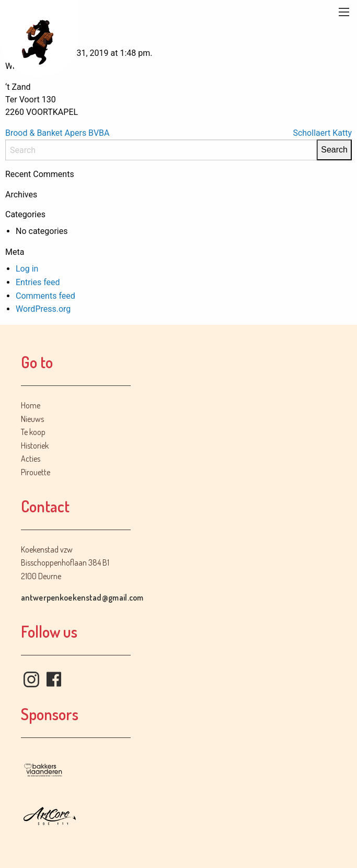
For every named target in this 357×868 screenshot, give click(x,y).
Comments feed (45, 296)
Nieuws (32, 419)
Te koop (33, 432)
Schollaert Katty (322, 133)
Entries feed (38, 282)
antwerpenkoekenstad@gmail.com (82, 597)
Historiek (35, 445)
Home (31, 405)
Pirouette (36, 472)
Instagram (31, 679)
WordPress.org (43, 309)
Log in (27, 269)
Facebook (54, 679)
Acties (31, 459)
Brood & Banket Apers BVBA (57, 133)
